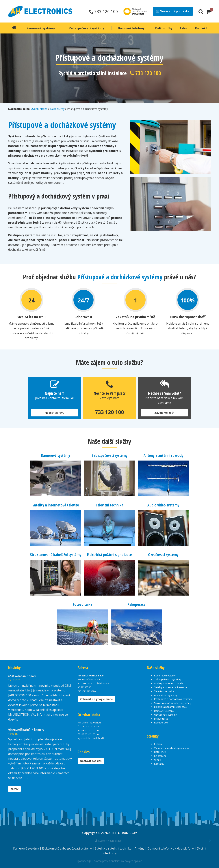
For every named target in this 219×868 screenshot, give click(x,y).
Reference (160, 752)
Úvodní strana (39, 109)
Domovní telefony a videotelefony (171, 848)
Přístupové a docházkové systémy (173, 699)
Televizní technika (109, 505)
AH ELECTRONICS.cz (123, 833)
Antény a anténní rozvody (163, 455)
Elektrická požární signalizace (109, 555)
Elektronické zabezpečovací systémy (67, 848)
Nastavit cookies (91, 761)
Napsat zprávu (55, 413)
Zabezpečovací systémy (110, 455)
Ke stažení (160, 756)
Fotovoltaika (83, 604)
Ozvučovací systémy (163, 555)
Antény (140, 848)
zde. (22, 719)
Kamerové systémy (56, 455)
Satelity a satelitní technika (114, 848)
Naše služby (57, 109)
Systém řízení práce (108, 840)
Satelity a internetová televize (56, 505)
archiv (14, 789)
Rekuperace (137, 604)
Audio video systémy (163, 505)
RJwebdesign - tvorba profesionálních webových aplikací (109, 861)
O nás (157, 759)
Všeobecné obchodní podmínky (172, 748)
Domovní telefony (164, 711)
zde (25, 778)
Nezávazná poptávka (173, 11)
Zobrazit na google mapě (96, 699)
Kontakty (159, 764)
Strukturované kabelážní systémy (56, 555)
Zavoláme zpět (164, 413)
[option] (109, 68)
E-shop (158, 744)
